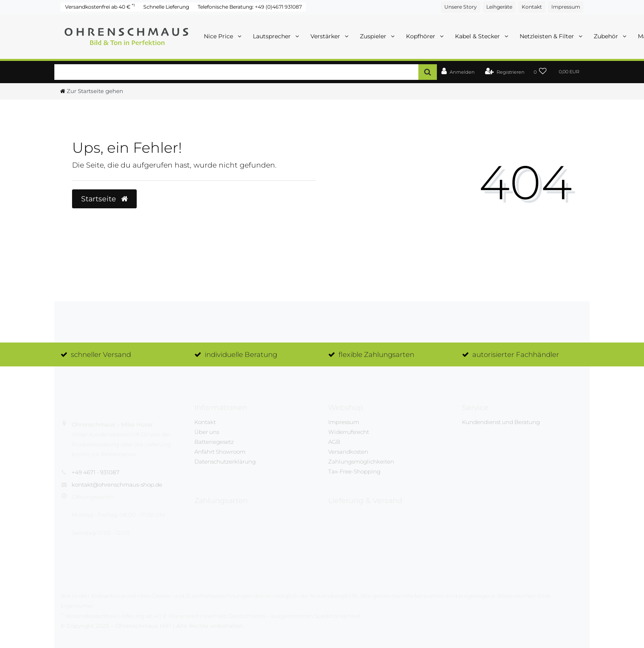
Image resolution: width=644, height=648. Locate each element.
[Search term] (236, 72)
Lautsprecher (273, 36)
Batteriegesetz (214, 442)
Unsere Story (461, 7)
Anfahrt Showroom (220, 452)
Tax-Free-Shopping (354, 471)
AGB (334, 442)
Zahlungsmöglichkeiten (361, 462)
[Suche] (428, 72)
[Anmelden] (458, 72)
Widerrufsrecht (349, 432)
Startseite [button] (104, 199)
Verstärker (326, 36)
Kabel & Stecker (478, 36)
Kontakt (532, 7)
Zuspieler (374, 36)
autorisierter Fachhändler (516, 354)
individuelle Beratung (241, 354)
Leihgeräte (499, 7)
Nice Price (219, 36)
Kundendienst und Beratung (501, 422)
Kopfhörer (421, 36)
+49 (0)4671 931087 (278, 7)
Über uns (207, 432)
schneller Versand (101, 354)
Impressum (566, 7)
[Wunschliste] (540, 72)
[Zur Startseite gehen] (92, 91)
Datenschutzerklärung (225, 462)
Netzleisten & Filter (548, 36)
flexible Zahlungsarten (376, 354)
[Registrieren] (505, 72)
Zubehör (607, 36)
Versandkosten (348, 452)
